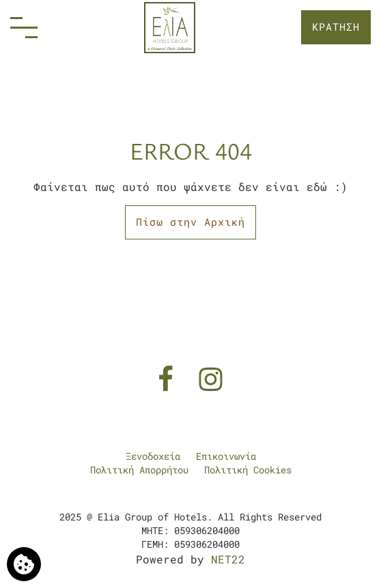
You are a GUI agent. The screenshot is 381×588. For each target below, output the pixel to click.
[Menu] (24, 28)
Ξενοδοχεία (153, 456)
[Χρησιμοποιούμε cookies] (24, 564)
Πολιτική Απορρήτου (139, 470)
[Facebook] (169, 378)
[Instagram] (211, 378)
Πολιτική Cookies (248, 470)
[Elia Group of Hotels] (170, 28)
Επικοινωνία (226, 456)
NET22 (228, 559)
